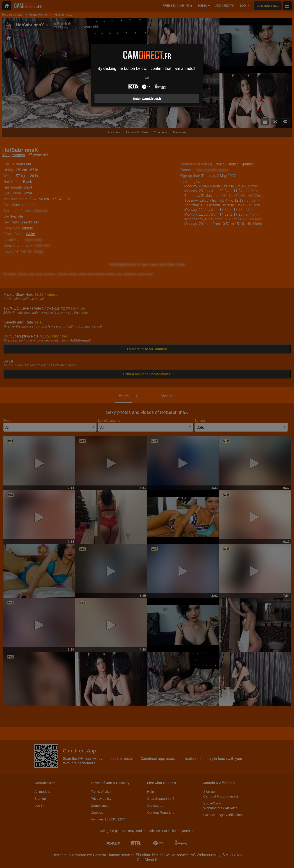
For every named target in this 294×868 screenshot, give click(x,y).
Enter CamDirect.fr (147, 99)
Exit (147, 78)
